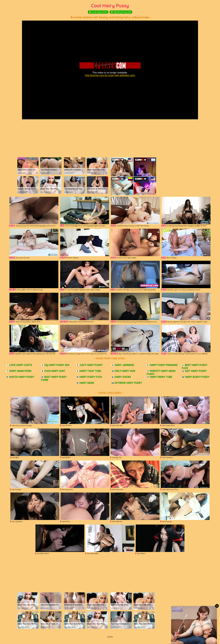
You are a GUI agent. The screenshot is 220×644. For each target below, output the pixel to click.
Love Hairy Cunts (98, 12)
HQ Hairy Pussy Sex (121, 12)
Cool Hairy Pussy (110, 6)
